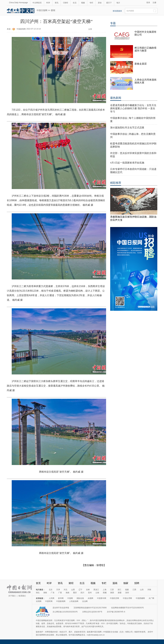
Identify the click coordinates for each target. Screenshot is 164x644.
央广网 (151, 598)
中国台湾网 (127, 598)
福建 (127, 590)
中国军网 (49, 601)
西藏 (105, 593)
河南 (149, 590)
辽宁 (80, 590)
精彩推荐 (116, 183)
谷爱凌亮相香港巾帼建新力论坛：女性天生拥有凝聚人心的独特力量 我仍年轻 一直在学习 (133, 108)
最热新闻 (116, 98)
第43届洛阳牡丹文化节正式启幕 (127, 128)
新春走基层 (141, 64)
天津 (58, 590)
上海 (105, 590)
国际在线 (80, 598)
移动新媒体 (117, 11)
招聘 (137, 583)
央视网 (90, 598)
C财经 (66, 3)
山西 (73, 590)
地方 (118, 3)
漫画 (115, 583)
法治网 (85, 601)
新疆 (120, 593)
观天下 (109, 3)
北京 (51, 590)
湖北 (38, 593)
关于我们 (12, 596)
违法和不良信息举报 (61, 608)
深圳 (127, 593)
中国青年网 (102, 598)
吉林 (88, 590)
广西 (60, 593)
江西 (134, 590)
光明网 (39, 601)
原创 (100, 3)
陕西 (112, 593)
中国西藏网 (140, 598)
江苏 (112, 590)
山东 (142, 590)
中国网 (70, 598)
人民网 (52, 598)
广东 (53, 593)
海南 (67, 593)
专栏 (91, 3)
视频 (83, 3)
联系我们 (22, 596)
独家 (126, 583)
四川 (82, 593)
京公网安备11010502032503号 (65, 612)
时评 (48, 3)
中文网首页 (37, 3)
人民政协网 (74, 601)
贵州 (90, 593)
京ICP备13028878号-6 (116, 612)
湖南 (45, 593)
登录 (148, 3)
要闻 (53, 10)
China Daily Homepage (18, 3)
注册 (154, 3)
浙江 (119, 590)
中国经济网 (114, 598)
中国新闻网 (21, 29)
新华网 (61, 598)
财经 (71, 583)
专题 (113, 23)
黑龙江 (96, 590)
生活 (75, 3)
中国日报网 (42, 10)
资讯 (57, 3)
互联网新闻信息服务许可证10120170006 (90, 608)
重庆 (75, 593)
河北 (66, 590)
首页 (38, 583)
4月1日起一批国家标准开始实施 (127, 163)
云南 (97, 593)
